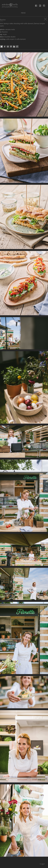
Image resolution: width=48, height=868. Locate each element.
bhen (43, 864)
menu (23, 13)
